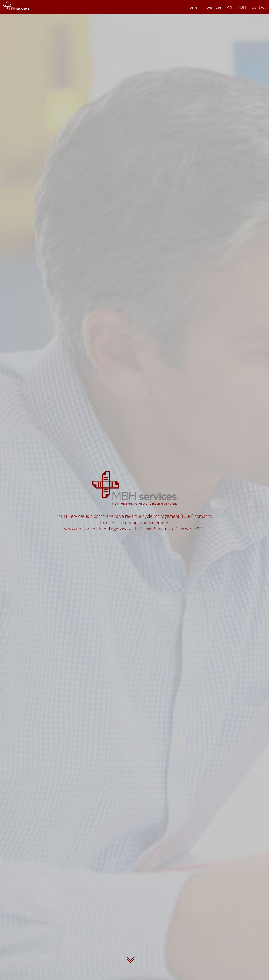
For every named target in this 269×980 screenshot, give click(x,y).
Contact (258, 7)
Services (214, 7)
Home (192, 7)
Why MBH (236, 7)
